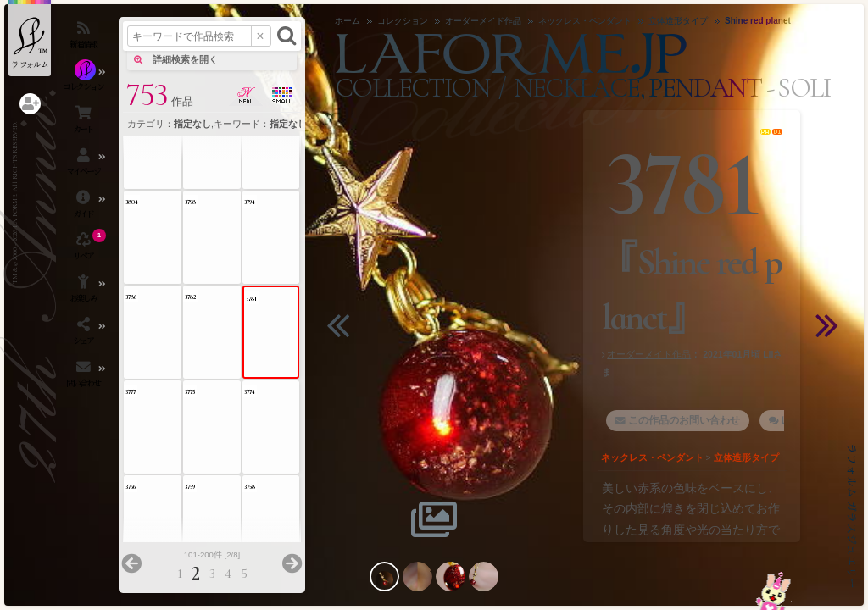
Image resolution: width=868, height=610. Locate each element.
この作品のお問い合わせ (684, 420)
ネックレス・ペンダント (652, 457)
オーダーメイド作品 (649, 354)
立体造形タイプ (746, 457)
